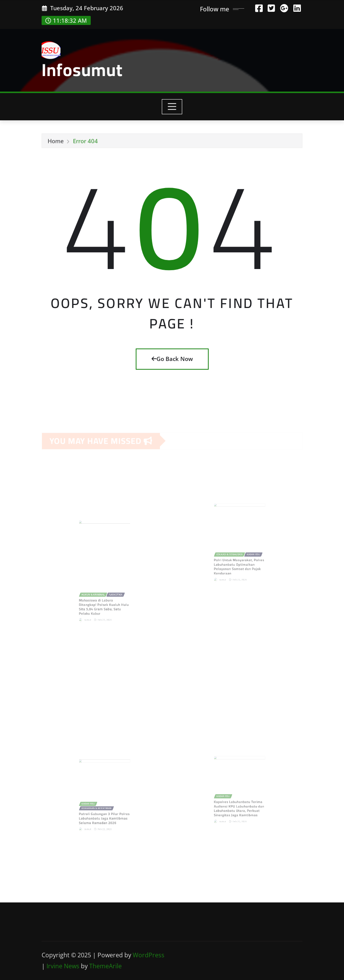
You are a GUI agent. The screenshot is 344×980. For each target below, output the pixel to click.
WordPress (149, 955)
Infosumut (82, 70)
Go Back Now (172, 359)
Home (56, 143)
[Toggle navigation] (172, 107)
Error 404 (85, 143)
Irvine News (63, 966)
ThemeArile (105, 966)
